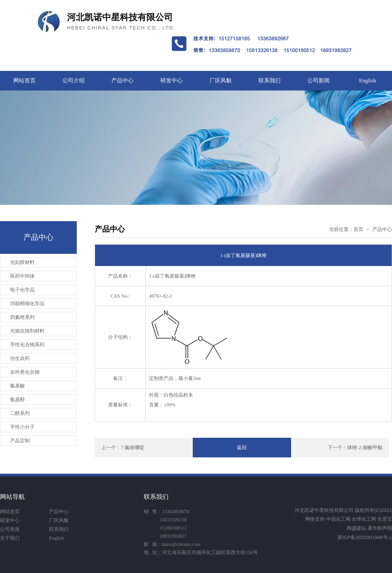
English (367, 81)
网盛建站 (356, 528)
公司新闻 (318, 81)
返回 (242, 448)
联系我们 (269, 81)
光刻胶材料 (22, 262)
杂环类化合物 (25, 372)
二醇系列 (20, 413)
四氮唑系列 (22, 317)
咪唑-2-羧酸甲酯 (365, 448)
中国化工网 (338, 519)
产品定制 (20, 441)
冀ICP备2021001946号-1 (365, 537)
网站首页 (24, 81)
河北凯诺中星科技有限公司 (324, 510)
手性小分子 (22, 427)
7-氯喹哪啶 (133, 448)
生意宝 (385, 519)
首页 (358, 229)
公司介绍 (73, 81)
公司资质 (10, 529)
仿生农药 (20, 358)
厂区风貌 (220, 81)
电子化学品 (22, 290)
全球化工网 (364, 519)
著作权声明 (380, 528)
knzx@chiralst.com (181, 544)
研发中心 (171, 81)
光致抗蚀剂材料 (27, 331)
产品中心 (122, 81)
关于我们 (10, 538)
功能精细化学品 (27, 303)
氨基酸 (17, 386)
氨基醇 (17, 400)
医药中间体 (22, 276)
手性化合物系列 (27, 345)
